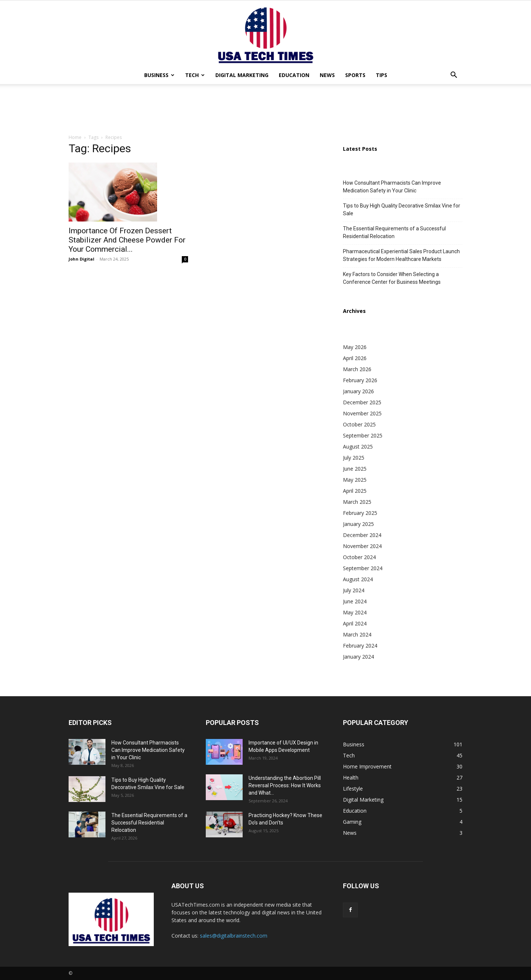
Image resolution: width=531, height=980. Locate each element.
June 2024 (355, 601)
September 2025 (363, 435)
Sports (355, 75)
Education (294, 75)
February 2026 (360, 380)
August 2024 (358, 579)
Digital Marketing (242, 75)
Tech (195, 75)
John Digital (81, 259)
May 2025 (355, 480)
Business (159, 75)
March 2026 (357, 369)
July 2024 (354, 590)
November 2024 (362, 546)
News (327, 75)
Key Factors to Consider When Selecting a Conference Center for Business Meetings (392, 278)
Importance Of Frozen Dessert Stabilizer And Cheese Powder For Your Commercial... (127, 240)
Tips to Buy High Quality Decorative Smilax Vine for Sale (402, 210)
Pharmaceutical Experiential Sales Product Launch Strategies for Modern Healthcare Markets (401, 255)
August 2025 (358, 447)
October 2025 (359, 424)
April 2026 (355, 358)
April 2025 (355, 491)
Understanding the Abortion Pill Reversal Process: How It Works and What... (285, 785)
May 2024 (355, 612)
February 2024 (360, 646)
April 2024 (355, 623)
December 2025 (362, 402)
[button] (454, 76)
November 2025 (362, 413)
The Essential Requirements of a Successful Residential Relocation (394, 232)
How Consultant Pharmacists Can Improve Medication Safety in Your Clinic (392, 187)
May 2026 (355, 347)
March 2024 (357, 634)
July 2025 (354, 458)
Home (75, 137)
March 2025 (357, 502)
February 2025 (360, 513)
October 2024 (359, 557)
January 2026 (358, 391)
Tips (381, 75)
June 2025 (355, 469)
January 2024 (358, 657)
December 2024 (362, 535)
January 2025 (358, 524)
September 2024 (363, 568)
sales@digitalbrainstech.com (234, 936)
